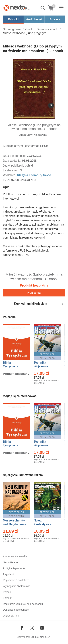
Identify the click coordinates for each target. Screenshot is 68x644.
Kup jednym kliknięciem (30, 304)
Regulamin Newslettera (16, 580)
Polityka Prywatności (15, 568)
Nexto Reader (11, 562)
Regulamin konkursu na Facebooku (23, 604)
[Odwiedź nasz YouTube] (42, 628)
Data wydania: (13, 161)
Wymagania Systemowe (17, 586)
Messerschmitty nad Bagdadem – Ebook (15, 524)
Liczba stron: (12, 170)
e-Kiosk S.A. (44, 637)
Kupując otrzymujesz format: (21, 146)
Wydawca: (10, 175)
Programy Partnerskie (15, 556)
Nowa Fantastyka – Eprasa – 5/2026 (45, 524)
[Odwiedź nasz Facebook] (22, 628)
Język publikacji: (14, 166)
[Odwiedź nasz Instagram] (32, 628)
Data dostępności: (15, 156)
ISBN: (7, 180)
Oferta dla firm (11, 616)
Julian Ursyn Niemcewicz (33, 135)
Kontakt (7, 598)
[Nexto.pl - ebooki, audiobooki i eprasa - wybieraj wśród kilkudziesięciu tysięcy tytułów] (17, 8)
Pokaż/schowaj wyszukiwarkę (43, 8)
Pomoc (7, 592)
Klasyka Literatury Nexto (34, 175)
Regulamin (9, 574)
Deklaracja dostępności (16, 610)
